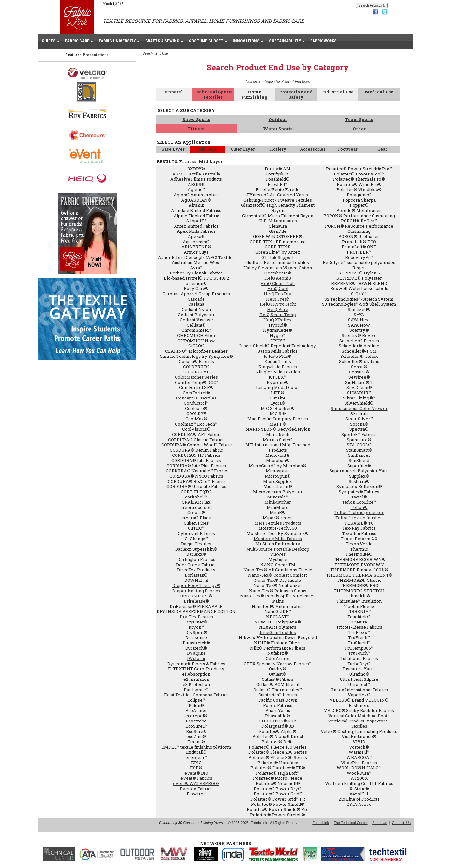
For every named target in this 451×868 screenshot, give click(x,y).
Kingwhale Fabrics (278, 367)
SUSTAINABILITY (285, 41)
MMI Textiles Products (278, 523)
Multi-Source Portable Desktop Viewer (278, 552)
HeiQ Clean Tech (278, 283)
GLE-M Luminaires (278, 221)
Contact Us (401, 823)
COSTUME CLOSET (206, 41)
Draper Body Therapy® (196, 585)
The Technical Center (351, 823)
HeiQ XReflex (278, 320)
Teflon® (359, 507)
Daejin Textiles (196, 544)
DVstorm (196, 658)
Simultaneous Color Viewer (359, 408)
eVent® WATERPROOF (196, 783)
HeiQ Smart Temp (278, 315)
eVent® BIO (196, 773)
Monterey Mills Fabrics (278, 539)
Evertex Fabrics (196, 789)
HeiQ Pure (278, 309)
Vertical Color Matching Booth (359, 716)
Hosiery (278, 149)
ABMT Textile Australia (196, 174)
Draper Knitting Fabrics (196, 591)
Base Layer (173, 149)
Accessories (313, 149)
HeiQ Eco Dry (278, 294)
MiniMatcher (278, 502)
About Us (380, 823)
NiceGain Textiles (278, 632)
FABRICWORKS (324, 41)
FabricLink (321, 823)
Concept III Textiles (196, 398)
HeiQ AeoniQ (278, 278)
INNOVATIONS (246, 41)
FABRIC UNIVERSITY (117, 41)
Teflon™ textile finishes (359, 518)
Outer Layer (243, 149)
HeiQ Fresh (278, 299)
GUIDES (49, 41)
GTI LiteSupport (278, 257)
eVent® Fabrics (196, 778)
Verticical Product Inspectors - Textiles (359, 723)
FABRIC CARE (77, 41)
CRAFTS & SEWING (162, 41)
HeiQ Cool (278, 288)
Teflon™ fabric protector (359, 512)
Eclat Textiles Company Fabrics (196, 695)
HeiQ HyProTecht (278, 304)
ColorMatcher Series (196, 377)
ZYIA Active (359, 804)
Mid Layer (208, 149)
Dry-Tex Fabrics (196, 617)
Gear (382, 149)
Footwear (348, 149)
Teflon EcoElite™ (359, 502)
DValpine (196, 653)
